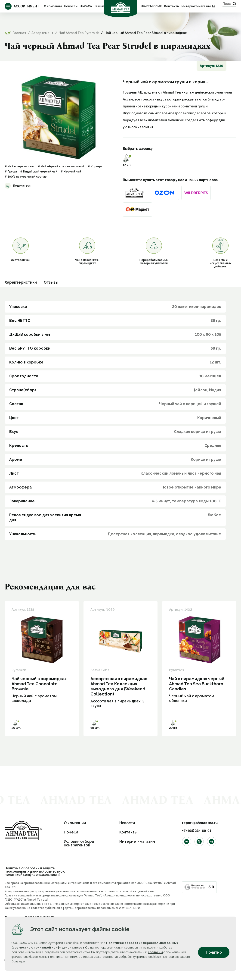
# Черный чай (71, 172)
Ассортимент (22, 6)
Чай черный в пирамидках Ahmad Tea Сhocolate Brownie (39, 684)
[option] (59, 118)
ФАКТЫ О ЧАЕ (152, 6)
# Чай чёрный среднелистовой (61, 166)
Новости (71, 6)
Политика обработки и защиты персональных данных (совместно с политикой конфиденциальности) (35, 871)
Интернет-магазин (196, 6)
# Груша (11, 172)
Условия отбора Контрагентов (79, 843)
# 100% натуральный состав (26, 177)
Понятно (214, 952)
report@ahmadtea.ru (200, 823)
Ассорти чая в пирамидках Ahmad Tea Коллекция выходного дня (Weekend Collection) (119, 686)
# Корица (95, 166)
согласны (155, 952)
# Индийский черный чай (39, 172)
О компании (53, 6)
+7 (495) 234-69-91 (197, 831)
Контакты (172, 6)
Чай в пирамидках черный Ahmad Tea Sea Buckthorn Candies (197, 684)
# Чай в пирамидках (20, 166)
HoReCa (86, 6)
